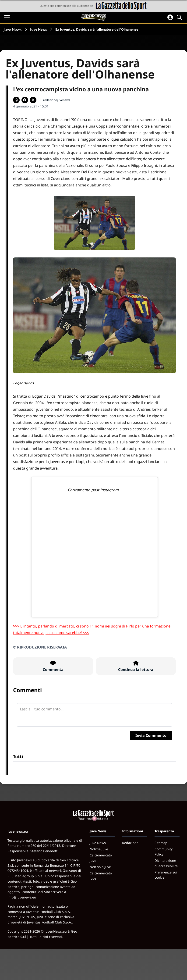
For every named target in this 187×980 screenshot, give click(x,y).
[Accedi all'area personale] (170, 17)
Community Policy (164, 852)
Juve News (13, 29)
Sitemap (161, 843)
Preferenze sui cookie (166, 875)
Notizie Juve (99, 849)
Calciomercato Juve (101, 858)
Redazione (130, 843)
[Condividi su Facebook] (25, 100)
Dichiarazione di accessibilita (166, 863)
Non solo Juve (100, 867)
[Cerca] (180, 17)
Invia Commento (151, 735)
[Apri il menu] (7, 17)
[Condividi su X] (33, 100)
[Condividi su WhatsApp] (16, 100)
